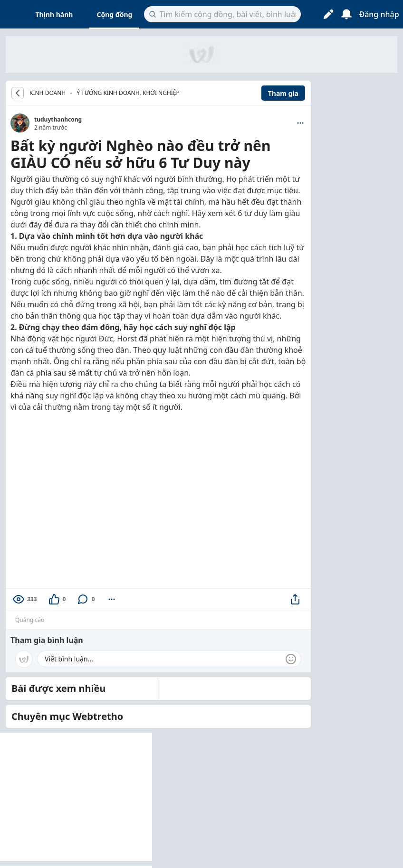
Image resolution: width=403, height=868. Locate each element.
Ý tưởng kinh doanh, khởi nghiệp (128, 93)
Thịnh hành (54, 14)
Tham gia (283, 93)
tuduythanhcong (58, 119)
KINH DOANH (48, 93)
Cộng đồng (114, 14)
